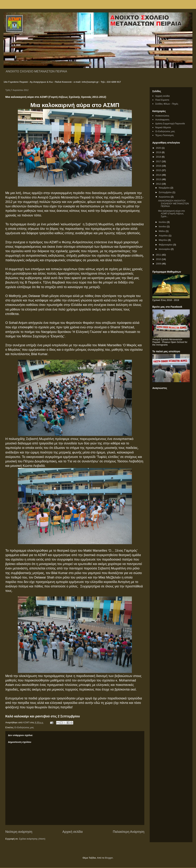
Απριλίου (164, 236)
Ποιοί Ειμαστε (162, 100)
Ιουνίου (163, 226)
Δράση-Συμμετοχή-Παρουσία (170, 124)
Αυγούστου (165, 197)
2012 (159, 184)
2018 (159, 157)
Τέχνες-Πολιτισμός (165, 135)
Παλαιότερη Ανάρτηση (129, 832)
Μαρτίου (163, 240)
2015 (159, 170)
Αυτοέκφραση (162, 120)
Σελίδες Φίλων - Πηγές (167, 104)
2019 (159, 152)
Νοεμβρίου (165, 188)
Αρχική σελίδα (72, 832)
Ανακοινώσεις (162, 116)
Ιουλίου (163, 222)
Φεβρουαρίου (166, 245)
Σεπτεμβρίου (166, 192)
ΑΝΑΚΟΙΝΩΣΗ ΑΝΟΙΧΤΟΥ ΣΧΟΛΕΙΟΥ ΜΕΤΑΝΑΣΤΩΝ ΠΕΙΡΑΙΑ (173, 203)
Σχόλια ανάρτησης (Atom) (32, 839)
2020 (159, 148)
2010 (159, 259)
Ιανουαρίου (165, 249)
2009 (159, 264)
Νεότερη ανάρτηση (19, 832)
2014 (159, 175)
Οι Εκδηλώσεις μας (24, 727)
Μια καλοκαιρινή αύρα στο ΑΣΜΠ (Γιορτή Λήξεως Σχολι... (171, 214)
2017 (159, 161)
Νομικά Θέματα (163, 127)
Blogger (109, 858)
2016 (159, 166)
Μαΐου (162, 231)
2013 (159, 179)
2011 (159, 255)
